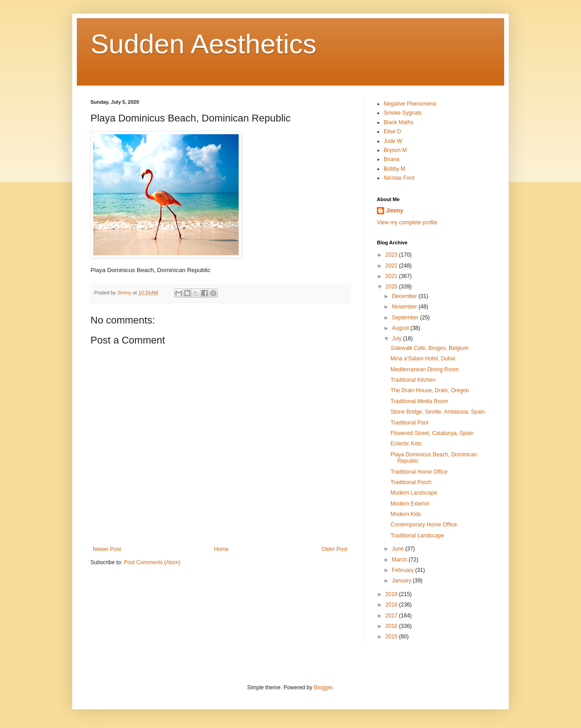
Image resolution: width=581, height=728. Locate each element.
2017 (392, 616)
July (398, 339)
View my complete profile (407, 222)
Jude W (393, 141)
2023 (392, 255)
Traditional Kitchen (413, 380)
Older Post (334, 549)
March (400, 560)
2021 (392, 276)
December (405, 296)
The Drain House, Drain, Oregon (430, 390)
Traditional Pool (409, 423)
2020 (392, 287)
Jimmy (395, 211)
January (402, 581)
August (401, 328)
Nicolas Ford (399, 178)
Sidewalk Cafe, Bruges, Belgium (429, 348)
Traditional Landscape (417, 536)
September (406, 318)
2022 (392, 266)
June (398, 549)
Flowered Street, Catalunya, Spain (432, 433)
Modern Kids (406, 514)
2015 (392, 637)
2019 (392, 594)
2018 (392, 605)
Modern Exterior (410, 504)
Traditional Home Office (419, 472)
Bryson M (395, 150)
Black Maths (398, 122)
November (405, 307)
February (403, 570)
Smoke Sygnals (403, 113)
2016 (392, 626)
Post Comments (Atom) (152, 562)
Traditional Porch (411, 482)
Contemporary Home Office (424, 525)
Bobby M (394, 169)
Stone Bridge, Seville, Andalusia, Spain (438, 412)
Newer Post (107, 549)
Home (221, 549)
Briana (392, 159)
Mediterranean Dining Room (425, 369)
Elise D (392, 131)
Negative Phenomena (410, 104)
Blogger (323, 688)
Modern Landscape (414, 493)
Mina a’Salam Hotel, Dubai (423, 359)
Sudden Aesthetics (203, 44)
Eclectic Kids (406, 444)
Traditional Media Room (419, 401)
